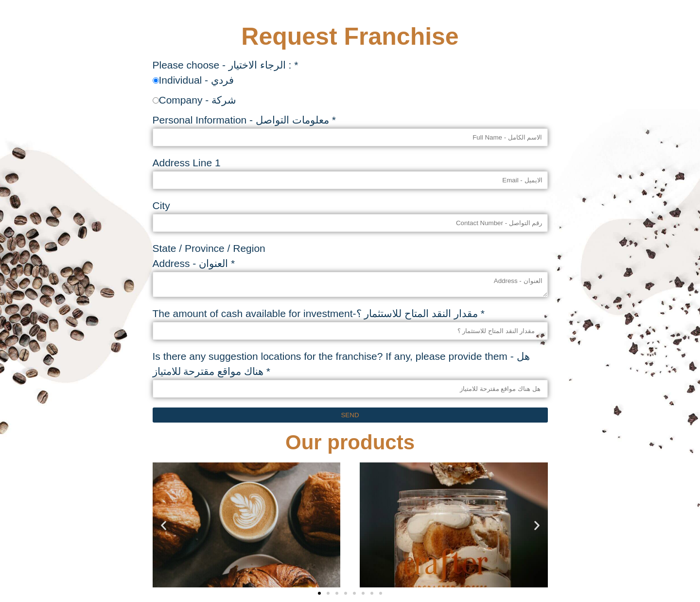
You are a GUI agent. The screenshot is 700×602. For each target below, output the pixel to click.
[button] (164, 525)
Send (350, 415)
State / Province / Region (209, 248)
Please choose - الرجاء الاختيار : (226, 65)
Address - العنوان (194, 263)
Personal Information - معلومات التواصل (244, 120)
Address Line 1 (187, 163)
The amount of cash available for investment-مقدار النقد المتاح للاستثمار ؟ (319, 313)
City (161, 205)
